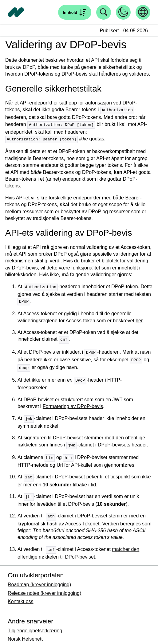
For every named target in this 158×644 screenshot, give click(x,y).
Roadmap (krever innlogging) (39, 579)
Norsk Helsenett (25, 634)
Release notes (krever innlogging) (44, 588)
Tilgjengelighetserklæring (35, 625)
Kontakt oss (21, 596)
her (139, 319)
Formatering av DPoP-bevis (73, 403)
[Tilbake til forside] (16, 12)
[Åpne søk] (75, 12)
